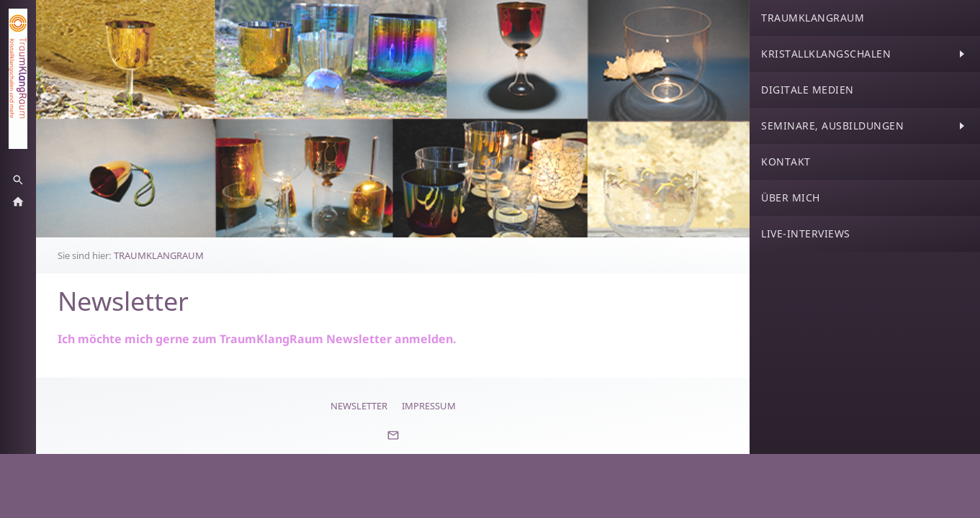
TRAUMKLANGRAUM (159, 255)
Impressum (429, 406)
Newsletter (359, 406)
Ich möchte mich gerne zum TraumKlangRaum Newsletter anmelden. (257, 339)
